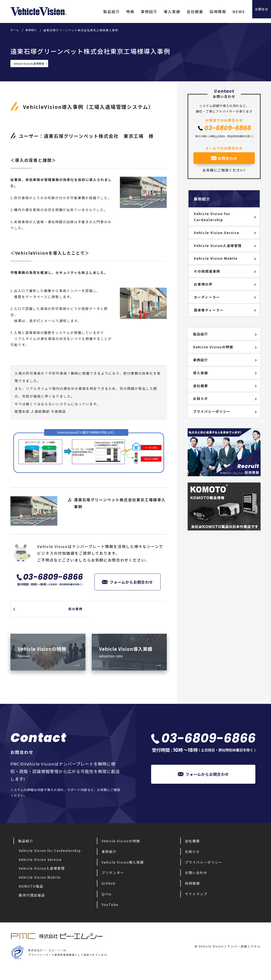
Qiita (106, 904)
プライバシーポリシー (212, 411)
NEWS (228, 11)
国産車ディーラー (209, 310)
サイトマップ (196, 904)
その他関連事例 (207, 271)
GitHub (109, 893)
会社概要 (184, 11)
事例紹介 (139, 11)
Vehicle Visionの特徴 (213, 347)
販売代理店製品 (32, 905)
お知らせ (201, 398)
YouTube (110, 914)
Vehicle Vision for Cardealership (212, 217)
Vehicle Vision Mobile (216, 258)
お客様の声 (203, 284)
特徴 (120, 11)
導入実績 (162, 11)
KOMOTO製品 (31, 896)
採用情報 (207, 11)
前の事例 (73, 610)
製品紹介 (101, 11)
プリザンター (113, 883)
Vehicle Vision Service (217, 233)
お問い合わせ (196, 883)
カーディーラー (207, 297)
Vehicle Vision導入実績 (123, 872)
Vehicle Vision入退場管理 (30, 63)
